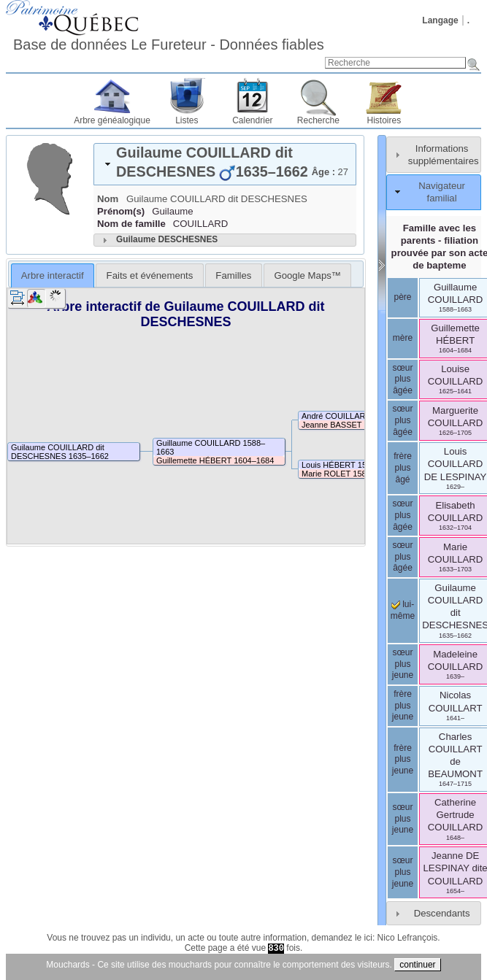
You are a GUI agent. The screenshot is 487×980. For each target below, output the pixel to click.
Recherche (318, 120)
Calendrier (252, 120)
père (402, 297)
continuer (417, 965)
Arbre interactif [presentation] (53, 275)
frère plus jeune (403, 705)
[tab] (225, 164)
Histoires (384, 120)
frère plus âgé (403, 467)
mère (403, 338)
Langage (440, 20)
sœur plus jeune (403, 664)
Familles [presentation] (233, 275)
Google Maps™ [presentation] (307, 275)
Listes (187, 120)
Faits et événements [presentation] (150, 275)
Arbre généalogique (112, 120)
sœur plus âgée (402, 379)
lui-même (403, 610)
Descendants (442, 913)
